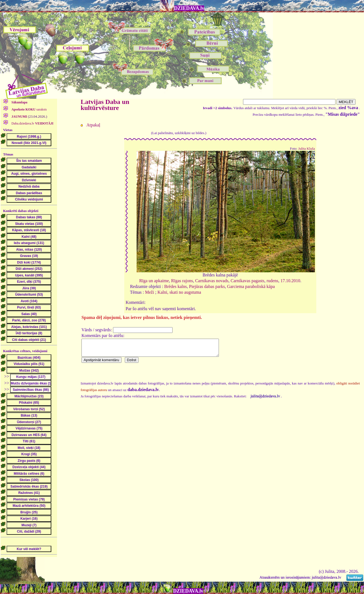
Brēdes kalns (176, 286)
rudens (273, 281)
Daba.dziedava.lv (32, 123)
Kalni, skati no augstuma (179, 292)
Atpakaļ (93, 125)
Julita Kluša (307, 149)
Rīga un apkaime (154, 281)
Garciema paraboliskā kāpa (251, 286)
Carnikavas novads (212, 281)
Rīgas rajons (182, 281)
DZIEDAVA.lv (189, 8)
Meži (150, 292)
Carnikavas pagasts (248, 281)
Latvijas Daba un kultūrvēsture (105, 105)
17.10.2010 (290, 281)
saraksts (29, 109)
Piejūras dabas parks (207, 286)
